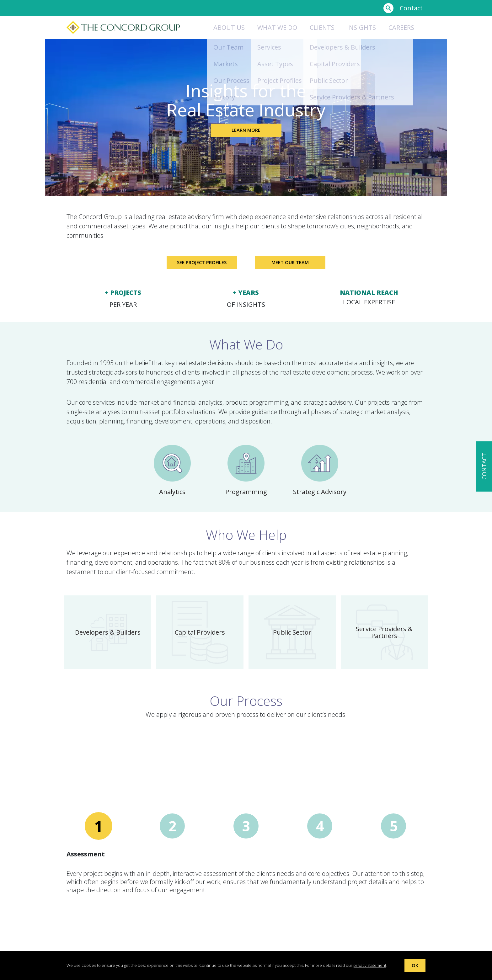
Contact (411, 8)
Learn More (246, 132)
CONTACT (484, 467)
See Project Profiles (198, 265)
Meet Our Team (294, 265)
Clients (322, 27)
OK (415, 965)
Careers (401, 27)
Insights (361, 27)
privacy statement (370, 965)
